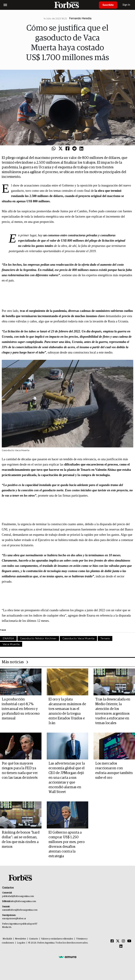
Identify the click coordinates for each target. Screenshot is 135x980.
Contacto (34, 939)
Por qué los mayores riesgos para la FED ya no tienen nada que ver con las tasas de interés (20, 771)
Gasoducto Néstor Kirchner (38, 638)
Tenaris (105, 638)
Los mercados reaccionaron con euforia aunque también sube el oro (114, 771)
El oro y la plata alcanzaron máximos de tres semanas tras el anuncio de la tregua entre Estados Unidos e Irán (67, 711)
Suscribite (108, 5)
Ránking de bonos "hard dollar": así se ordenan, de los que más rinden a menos (21, 840)
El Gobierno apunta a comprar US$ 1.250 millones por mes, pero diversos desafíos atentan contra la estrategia (67, 844)
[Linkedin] (121, 946)
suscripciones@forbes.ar (14, 919)
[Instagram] (123, 941)
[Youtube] (129, 941)
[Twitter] (118, 941)
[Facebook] (112, 941)
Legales (21, 943)
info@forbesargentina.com (23, 901)
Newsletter (20, 939)
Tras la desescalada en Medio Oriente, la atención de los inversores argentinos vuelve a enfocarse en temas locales (113, 711)
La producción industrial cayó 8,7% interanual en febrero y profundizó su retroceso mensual (21, 709)
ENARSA (8, 638)
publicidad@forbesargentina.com (18, 896)
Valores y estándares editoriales (57, 939)
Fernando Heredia (80, 18)
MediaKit (7, 939)
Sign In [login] (126, 5)
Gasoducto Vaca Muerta (78, 638)
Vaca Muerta (11, 644)
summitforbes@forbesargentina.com (20, 910)
